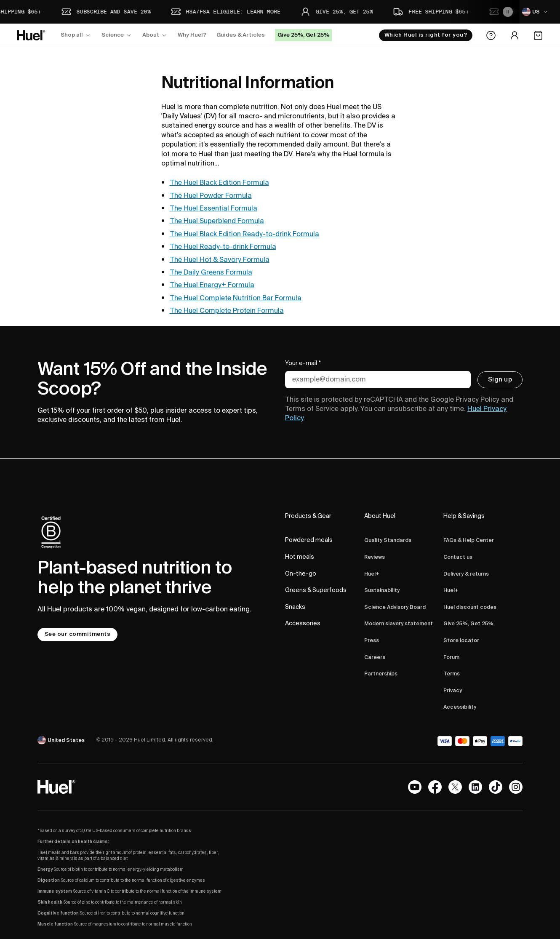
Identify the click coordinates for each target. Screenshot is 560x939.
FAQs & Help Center (469, 540)
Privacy (453, 691)
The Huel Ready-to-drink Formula (223, 247)
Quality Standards (388, 540)
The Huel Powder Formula (211, 196)
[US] (536, 12)
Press (372, 641)
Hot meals (300, 557)
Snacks (295, 607)
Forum (451, 658)
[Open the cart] (538, 35)
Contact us (458, 557)
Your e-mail (303, 364)
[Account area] (515, 35)
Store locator (461, 641)
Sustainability (382, 591)
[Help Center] (491, 35)
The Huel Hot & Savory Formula (220, 260)
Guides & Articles (241, 35)
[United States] (62, 740)
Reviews (375, 557)
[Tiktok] (496, 787)
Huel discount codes (470, 607)
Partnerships (381, 674)
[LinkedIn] (475, 787)
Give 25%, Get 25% (468, 624)
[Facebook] (435, 787)
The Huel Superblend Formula (217, 221)
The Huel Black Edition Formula (219, 183)
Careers (375, 658)
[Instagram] (516, 787)
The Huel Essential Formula (213, 208)
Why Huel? (192, 35)
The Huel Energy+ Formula (212, 285)
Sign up (500, 379)
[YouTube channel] (415, 787)
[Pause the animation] (508, 12)
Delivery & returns (466, 574)
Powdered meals (309, 540)
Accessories (303, 624)
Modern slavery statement (399, 624)
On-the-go (301, 574)
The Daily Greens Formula (211, 272)
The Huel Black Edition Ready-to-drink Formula (244, 234)
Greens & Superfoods (316, 590)
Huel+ (372, 574)
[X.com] (455, 787)
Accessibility (460, 707)
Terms (452, 674)
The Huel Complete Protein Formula (227, 311)
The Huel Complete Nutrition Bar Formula (236, 298)
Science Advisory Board (395, 607)
